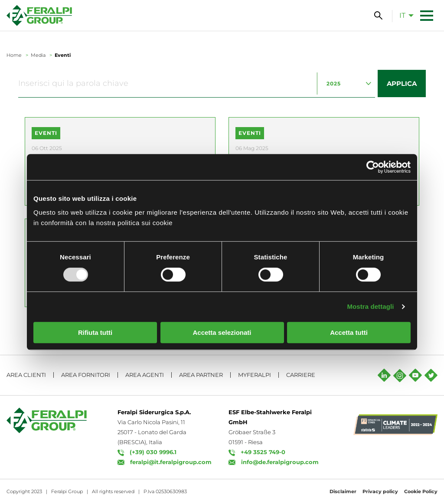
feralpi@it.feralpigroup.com (171, 462)
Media (38, 55)
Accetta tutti (349, 332)
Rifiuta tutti (95, 332)
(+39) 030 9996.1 (153, 452)
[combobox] (346, 83)
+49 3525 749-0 (263, 452)
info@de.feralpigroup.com (280, 462)
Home (14, 55)
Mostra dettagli (370, 306)
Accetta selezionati (222, 332)
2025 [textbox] (334, 83)
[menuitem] (404, 15)
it (402, 15)
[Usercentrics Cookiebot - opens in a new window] (373, 167)
